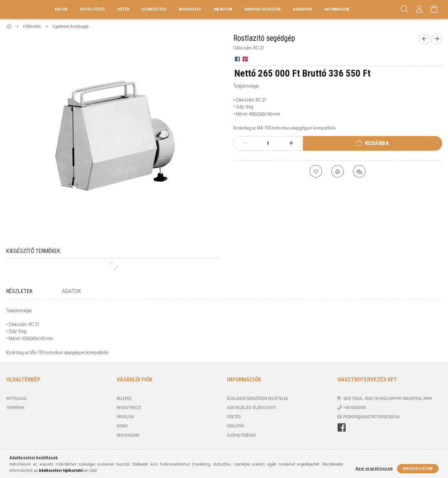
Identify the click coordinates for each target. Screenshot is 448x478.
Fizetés (234, 423)
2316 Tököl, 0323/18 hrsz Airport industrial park (387, 405)
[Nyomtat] (338, 171)
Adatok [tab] (72, 291)
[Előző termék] (424, 39)
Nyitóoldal (17, 405)
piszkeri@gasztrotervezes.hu (371, 423)
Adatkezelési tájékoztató (251, 414)
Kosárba (377, 143)
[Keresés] (404, 9)
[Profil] (419, 9)
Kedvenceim (128, 442)
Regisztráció (129, 414)
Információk (337, 9)
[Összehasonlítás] (359, 171)
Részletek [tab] (19, 291)
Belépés (124, 405)
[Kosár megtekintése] (434, 9)
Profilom (125, 423)
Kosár (122, 432)
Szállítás (236, 432)
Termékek (15, 414)
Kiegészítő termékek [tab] (33, 251)
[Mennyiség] (268, 143)
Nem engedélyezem (374, 469)
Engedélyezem (418, 469)
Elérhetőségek (241, 442)
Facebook (342, 434)
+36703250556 (355, 414)
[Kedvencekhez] (316, 171)
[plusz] (291, 143)
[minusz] (245, 143)
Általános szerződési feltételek (258, 405)
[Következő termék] (436, 39)
